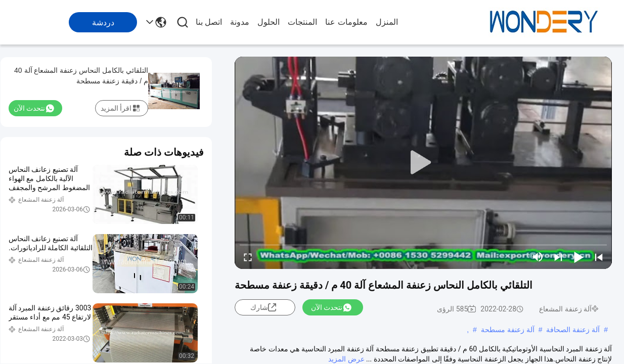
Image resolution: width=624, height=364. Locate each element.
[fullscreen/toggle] (248, 257)
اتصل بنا (209, 22)
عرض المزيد (346, 359)
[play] (423, 163)
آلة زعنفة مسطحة (508, 330)
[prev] (599, 257)
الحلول (269, 22)
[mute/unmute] (538, 257)
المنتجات (302, 22)
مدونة (240, 22)
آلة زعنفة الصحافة (573, 330)
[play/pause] (578, 257)
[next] (558, 257)
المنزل (387, 22)
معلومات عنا (346, 22)
